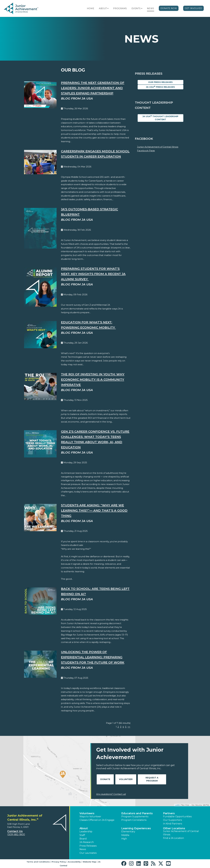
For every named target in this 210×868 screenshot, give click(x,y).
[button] (108, 8)
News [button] (83, 849)
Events (136, 8)
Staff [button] (82, 835)
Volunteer (126, 779)
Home (91, 8)
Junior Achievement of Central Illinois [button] (181, 833)
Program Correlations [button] (134, 820)
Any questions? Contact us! (111, 794)
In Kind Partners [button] (173, 824)
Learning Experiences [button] (136, 828)
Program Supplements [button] (135, 816)
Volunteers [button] (87, 813)
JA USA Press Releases (160, 87)
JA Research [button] (87, 842)
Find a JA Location (173, 838)
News (151, 8)
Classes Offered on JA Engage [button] (97, 820)
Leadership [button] (86, 832)
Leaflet (177, 805)
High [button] (124, 839)
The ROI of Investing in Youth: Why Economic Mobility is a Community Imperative (93, 379)
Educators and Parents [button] (137, 813)
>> (129, 727)
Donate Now (169, 8)
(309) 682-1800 (16, 834)
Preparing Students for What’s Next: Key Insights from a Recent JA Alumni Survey (93, 274)
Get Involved (193, 8)
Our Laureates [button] (88, 853)
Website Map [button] (89, 862)
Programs (120, 8)
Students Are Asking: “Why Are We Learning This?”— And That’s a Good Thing (94, 510)
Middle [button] (125, 835)
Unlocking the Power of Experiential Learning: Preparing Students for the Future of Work (93, 657)
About (103, 8)
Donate (105, 779)
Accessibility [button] (74, 862)
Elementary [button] (128, 832)
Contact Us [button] (15, 831)
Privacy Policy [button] (59, 862)
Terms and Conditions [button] (38, 862)
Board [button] (83, 839)
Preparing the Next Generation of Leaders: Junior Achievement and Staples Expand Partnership (93, 88)
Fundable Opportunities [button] (177, 816)
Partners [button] (169, 813)
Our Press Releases (160, 82)
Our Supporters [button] (172, 820)
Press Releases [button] (88, 846)
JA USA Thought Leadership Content (160, 118)
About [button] (84, 828)
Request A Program (152, 779)
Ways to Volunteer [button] (90, 816)
